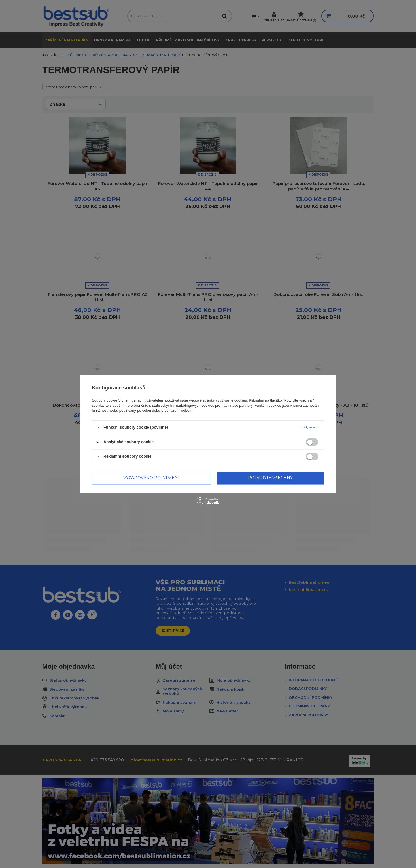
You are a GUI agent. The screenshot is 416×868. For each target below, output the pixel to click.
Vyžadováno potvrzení (151, 478)
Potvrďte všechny (270, 478)
